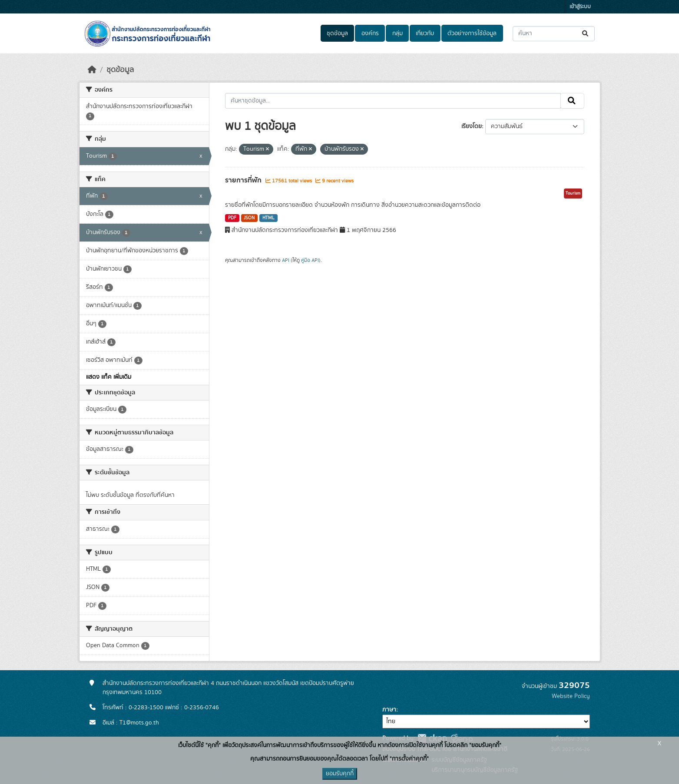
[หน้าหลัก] (92, 70)
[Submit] (586, 34)
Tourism (573, 193)
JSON (249, 218)
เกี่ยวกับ (425, 33)
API (286, 260)
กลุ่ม (397, 33)
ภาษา (389, 710)
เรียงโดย (472, 126)
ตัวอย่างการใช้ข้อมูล (472, 33)
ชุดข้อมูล (337, 33)
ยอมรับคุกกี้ (340, 774)
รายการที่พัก (244, 180)
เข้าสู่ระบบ (580, 7)
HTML (268, 218)
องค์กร (370, 33)
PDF (232, 218)
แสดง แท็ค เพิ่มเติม (109, 377)
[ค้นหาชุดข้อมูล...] (554, 34)
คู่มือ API (310, 260)
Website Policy (571, 696)
